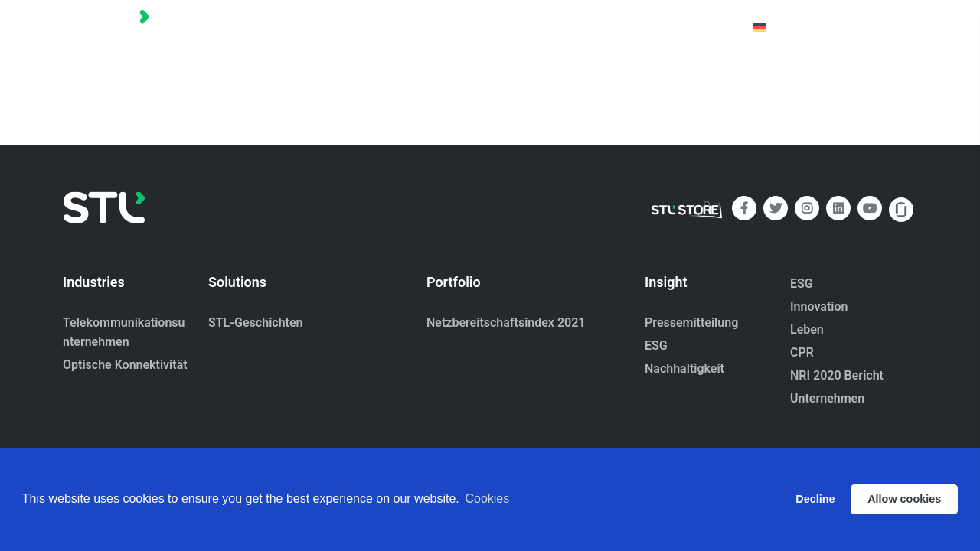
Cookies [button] (487, 499)
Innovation (819, 306)
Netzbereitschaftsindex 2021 (506, 323)
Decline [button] (815, 499)
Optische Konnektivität (125, 365)
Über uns (581, 26)
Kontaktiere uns (679, 26)
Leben (807, 329)
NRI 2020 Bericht (837, 375)
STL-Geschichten (255, 323)
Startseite (423, 26)
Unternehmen (827, 398)
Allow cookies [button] (904, 499)
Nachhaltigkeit (684, 368)
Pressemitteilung (691, 323)
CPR (802, 352)
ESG (656, 346)
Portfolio (504, 26)
